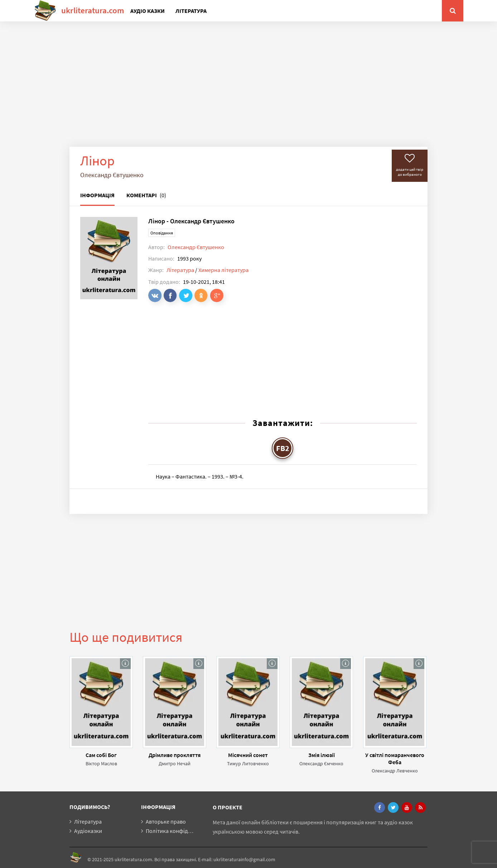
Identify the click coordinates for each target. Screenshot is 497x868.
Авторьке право (166, 821)
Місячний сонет (248, 755)
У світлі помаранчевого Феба (395, 758)
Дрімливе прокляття (175, 755)
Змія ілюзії (322, 755)
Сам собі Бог (101, 755)
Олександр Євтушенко (196, 247)
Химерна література (223, 270)
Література (191, 11)
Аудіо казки (148, 11)
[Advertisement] (248, 89)
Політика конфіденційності (180, 831)
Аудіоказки (88, 831)
